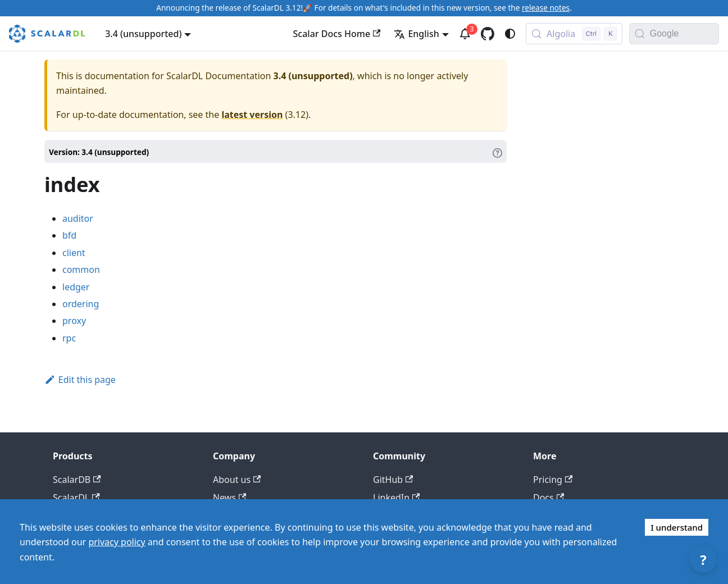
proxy (74, 321)
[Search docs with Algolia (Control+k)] (574, 34)
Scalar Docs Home (337, 34)
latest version (252, 115)
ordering (81, 304)
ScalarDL (76, 498)
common (81, 270)
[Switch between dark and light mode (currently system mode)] (510, 34)
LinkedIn (396, 498)
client (74, 253)
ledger (76, 287)
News (229, 498)
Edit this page (80, 380)
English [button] (416, 34)
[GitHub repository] (488, 34)
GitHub (393, 480)
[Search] (640, 34)
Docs (549, 498)
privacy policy (117, 542)
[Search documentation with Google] (684, 34)
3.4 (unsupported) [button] (143, 34)
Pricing (553, 480)
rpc (69, 338)
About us (237, 480)
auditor (78, 218)
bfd (69, 235)
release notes (546, 8)
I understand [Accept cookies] (677, 527)
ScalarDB (77, 480)
